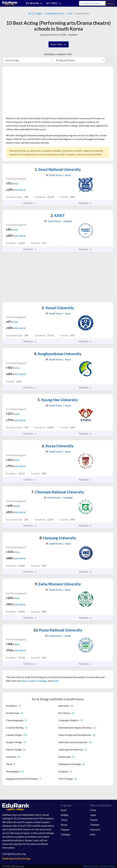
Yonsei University (58, 308)
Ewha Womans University (58, 584)
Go (108, 60)
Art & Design (35, 13)
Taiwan (94, 820)
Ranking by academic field (58, 54)
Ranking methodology (17, 858)
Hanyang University (58, 538)
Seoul (24, 681)
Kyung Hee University (58, 400)
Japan (93, 815)
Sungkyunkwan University (58, 354)
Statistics (30, 203)
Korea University (58, 446)
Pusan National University (58, 630)
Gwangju (42, 681)
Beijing (64, 815)
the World (20, 190)
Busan (55, 681)
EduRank (73, 35)
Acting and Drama (55, 13)
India (93, 834)
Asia (70, 13)
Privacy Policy (107, 866)
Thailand (95, 825)
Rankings (85, 203)
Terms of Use (90, 866)
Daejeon (32, 681)
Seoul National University (58, 169)
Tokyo (64, 820)
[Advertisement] (29, 93)
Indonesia (95, 829)
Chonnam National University (58, 492)
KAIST (58, 215)
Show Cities (59, 45)
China (93, 810)
